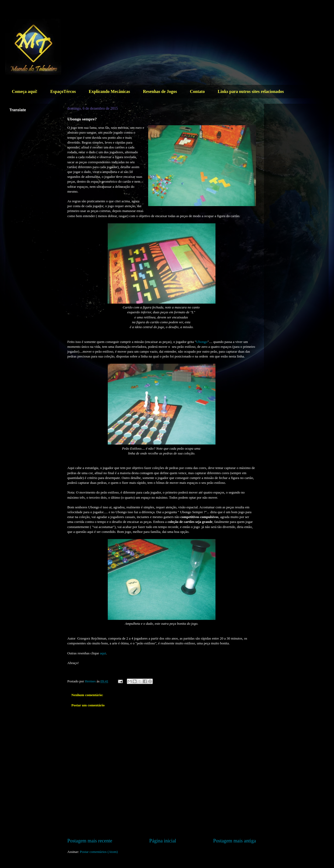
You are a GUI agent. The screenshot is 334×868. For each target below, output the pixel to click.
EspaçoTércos (63, 91)
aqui (103, 653)
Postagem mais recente (90, 841)
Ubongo (202, 342)
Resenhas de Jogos (160, 91)
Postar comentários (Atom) (99, 852)
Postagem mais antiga (234, 841)
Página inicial (163, 841)
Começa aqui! (25, 91)
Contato (197, 91)
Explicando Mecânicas (109, 91)
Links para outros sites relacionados (251, 91)
